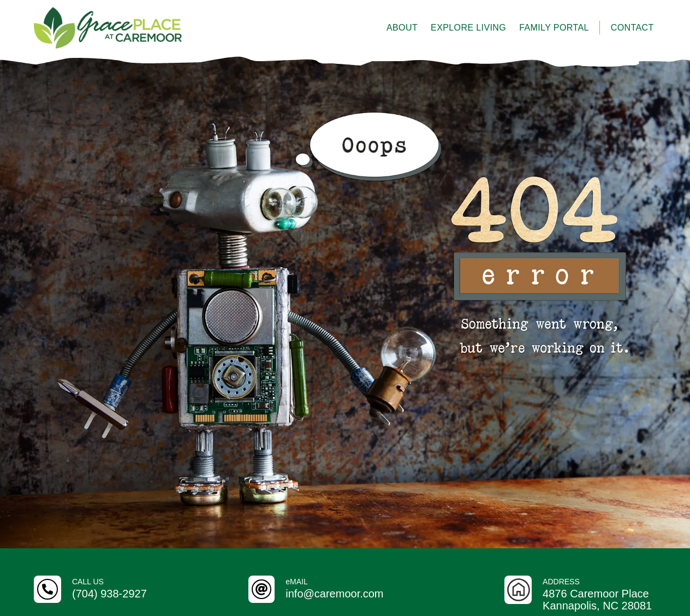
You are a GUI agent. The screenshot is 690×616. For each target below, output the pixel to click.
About (402, 28)
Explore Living (468, 28)
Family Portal (554, 28)
